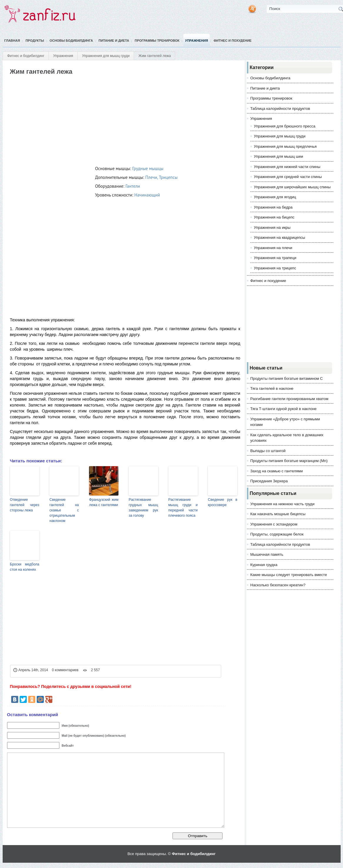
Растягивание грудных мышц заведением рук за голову (143, 508)
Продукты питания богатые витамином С (287, 378)
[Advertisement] (116, 119)
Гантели (133, 186)
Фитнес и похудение (233, 41)
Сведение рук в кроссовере (222, 502)
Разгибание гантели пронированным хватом (290, 399)
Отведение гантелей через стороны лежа (25, 505)
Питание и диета (114, 41)
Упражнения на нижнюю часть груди (282, 504)
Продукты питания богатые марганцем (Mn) (289, 461)
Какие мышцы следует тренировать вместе (289, 575)
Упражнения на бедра (273, 207)
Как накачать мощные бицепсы (278, 514)
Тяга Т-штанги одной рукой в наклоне (284, 409)
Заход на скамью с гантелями (277, 471)
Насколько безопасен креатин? (278, 585)
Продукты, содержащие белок (277, 534)
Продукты (35, 41)
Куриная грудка (264, 565)
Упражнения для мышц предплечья (285, 146)
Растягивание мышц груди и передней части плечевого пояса (183, 508)
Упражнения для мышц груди (106, 56)
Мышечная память (267, 554)
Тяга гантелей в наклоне (272, 388)
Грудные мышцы (148, 168)
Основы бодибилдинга (71, 41)
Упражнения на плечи (273, 248)
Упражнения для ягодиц (275, 197)
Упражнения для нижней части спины (287, 167)
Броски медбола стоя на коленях (25, 567)
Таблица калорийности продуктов (280, 109)
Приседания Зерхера (269, 481)
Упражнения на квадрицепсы (280, 237)
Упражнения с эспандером (274, 524)
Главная (12, 41)
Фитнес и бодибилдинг (26, 56)
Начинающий (147, 195)
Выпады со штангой (268, 451)
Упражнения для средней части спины (288, 177)
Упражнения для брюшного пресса (285, 126)
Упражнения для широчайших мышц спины (292, 187)
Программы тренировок (157, 41)
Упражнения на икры (272, 228)
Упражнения (197, 41)
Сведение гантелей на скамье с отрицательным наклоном (64, 510)
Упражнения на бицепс (274, 217)
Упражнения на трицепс (275, 268)
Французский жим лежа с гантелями (104, 502)
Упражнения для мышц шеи (279, 156)
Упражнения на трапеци (275, 258)
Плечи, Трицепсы (161, 177)
